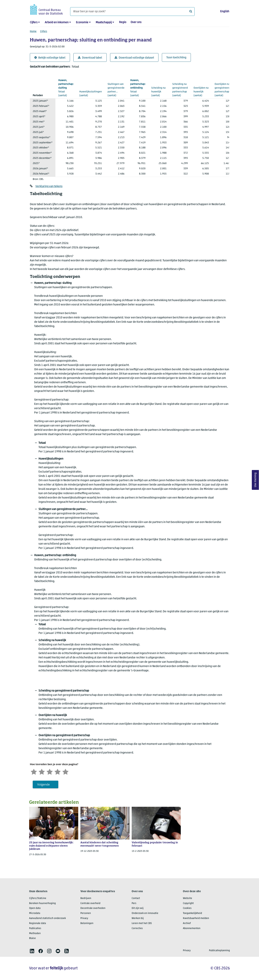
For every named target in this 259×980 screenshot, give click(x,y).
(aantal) (66, 88)
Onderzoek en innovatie (145, 913)
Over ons (136, 22)
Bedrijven (86, 898)
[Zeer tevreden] (65, 771)
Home (33, 31)
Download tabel (90, 58)
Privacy (84, 918)
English (225, 12)
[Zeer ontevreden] (34, 771)
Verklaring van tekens (49, 186)
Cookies (187, 908)
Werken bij (138, 918)
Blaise (32, 938)
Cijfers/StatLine (38, 898)
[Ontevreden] (42, 771)
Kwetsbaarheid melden (196, 918)
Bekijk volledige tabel (50, 58)
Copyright (188, 903)
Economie (82, 23)
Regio (123, 22)
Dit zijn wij (138, 908)
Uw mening (255, 480)
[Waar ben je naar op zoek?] (132, 12)
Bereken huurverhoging (42, 903)
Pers (134, 903)
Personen (86, 913)
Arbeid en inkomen (57, 23)
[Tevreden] (58, 771)
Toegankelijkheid (192, 913)
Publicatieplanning (219, 951)
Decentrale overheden (93, 908)
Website (188, 898)
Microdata (35, 913)
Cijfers (34, 23)
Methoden (35, 933)
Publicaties (35, 928)
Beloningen (87, 923)
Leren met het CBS (142, 923)
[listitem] (32, 951)
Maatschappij (104, 23)
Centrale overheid (90, 903)
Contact (136, 898)
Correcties (137, 928)
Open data (35, 908)
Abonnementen (192, 928)
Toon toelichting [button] (176, 58)
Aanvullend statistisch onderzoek (47, 918)
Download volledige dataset (134, 58)
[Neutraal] (50, 771)
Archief (187, 923)
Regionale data (38, 923)
